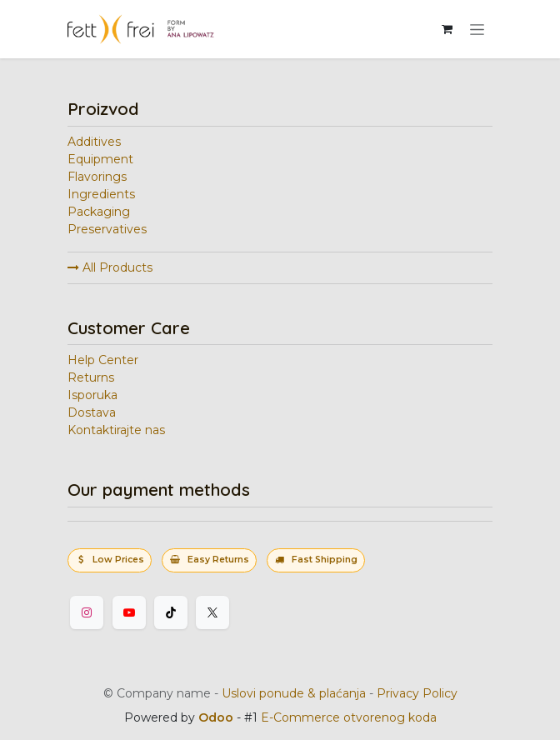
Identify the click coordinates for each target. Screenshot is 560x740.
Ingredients (101, 194)
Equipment (100, 159)
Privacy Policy (417, 693)
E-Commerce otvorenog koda (349, 717)
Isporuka (92, 395)
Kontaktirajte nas (116, 430)
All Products (110, 267)
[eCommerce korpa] (447, 29)
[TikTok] (171, 612)
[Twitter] (212, 612)
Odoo (217, 717)
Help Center (103, 360)
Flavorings (97, 177)
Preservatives (107, 229)
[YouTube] (129, 612)
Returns (91, 377)
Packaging (99, 212)
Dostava (92, 412)
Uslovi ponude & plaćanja (294, 693)
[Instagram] (87, 612)
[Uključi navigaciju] (477, 29)
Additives (94, 142)
